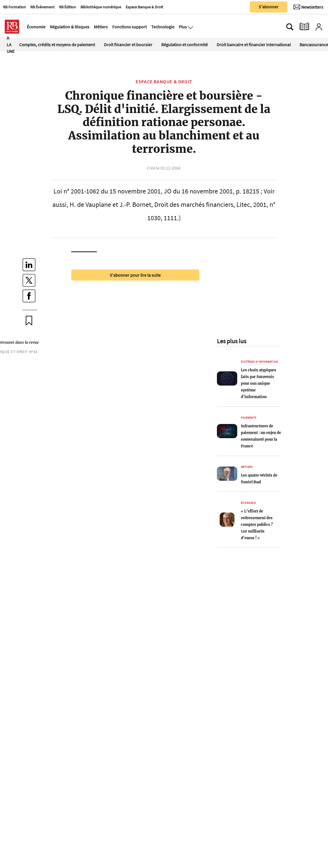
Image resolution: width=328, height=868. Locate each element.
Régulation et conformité (184, 45)
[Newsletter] (308, 7)
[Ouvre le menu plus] (190, 27)
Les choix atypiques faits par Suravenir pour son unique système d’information (259, 383)
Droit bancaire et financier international (254, 45)
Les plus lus (232, 341)
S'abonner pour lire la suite (135, 275)
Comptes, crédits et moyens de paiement (57, 45)
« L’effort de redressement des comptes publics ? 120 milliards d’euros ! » (257, 524)
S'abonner (269, 7)
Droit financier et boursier (128, 45)
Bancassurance (314, 45)
